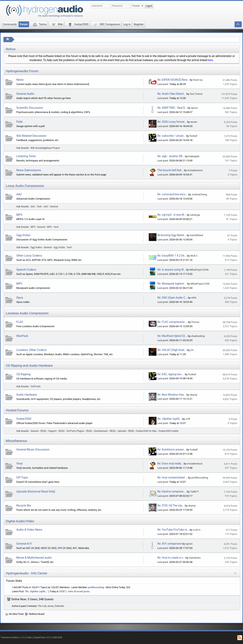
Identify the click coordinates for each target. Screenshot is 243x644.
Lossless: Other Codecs (31, 350)
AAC (19, 194)
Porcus (195, 322)
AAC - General (51, 207)
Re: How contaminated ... (173, 478)
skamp (194, 395)
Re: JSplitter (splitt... (170, 419)
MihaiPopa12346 (199, 270)
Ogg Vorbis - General (41, 247)
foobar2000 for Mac (146, 431)
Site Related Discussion (31, 136)
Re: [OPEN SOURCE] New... (173, 80)
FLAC (20, 322)
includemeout (195, 170)
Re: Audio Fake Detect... (172, 94)
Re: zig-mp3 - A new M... (172, 215)
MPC (19, 284)
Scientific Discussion (30, 108)
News (20, 80)
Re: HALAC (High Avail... (172, 350)
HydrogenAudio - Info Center (27, 573)
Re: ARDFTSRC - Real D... (172, 108)
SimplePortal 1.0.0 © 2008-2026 (48, 637)
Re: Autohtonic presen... (172, 449)
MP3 (19, 215)
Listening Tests (26, 156)
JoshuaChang (199, 194)
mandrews (195, 558)
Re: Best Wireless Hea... (172, 395)
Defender (59, 606)
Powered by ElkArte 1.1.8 (12, 637)
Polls (20, 122)
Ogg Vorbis (23, 235)
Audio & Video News (29, 530)
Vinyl (19, 464)
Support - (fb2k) (57, 431)
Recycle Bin (24, 506)
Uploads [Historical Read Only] (36, 492)
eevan (194, 122)
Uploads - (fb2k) (126, 431)
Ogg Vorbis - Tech (63, 247)
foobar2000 (24, 419)
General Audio (25, 94)
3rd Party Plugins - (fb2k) (79, 431)
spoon (194, 108)
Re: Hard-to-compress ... (172, 492)
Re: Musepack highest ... (172, 284)
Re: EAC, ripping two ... (171, 374)
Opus (20, 298)
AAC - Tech (36, 207)
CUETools (36, 386)
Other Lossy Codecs (29, 256)
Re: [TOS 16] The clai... (171, 506)
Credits (29, 637)
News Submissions (29, 170)
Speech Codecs (26, 270)
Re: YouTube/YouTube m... (173, 530)
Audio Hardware (27, 395)
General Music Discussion (33, 449)
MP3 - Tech (53, 227)
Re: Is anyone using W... (172, 270)
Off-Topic (22, 478)
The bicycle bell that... (170, 170)
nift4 (194, 298)
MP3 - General (38, 227)
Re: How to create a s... (171, 558)
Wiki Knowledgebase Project (45, 148)
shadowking (198, 336)
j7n (192, 350)
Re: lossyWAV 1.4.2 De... (172, 256)
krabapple (194, 156)
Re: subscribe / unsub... (172, 136)
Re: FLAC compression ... (173, 322)
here (210, 60)
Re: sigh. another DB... (171, 156)
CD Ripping (23, 374)
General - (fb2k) (38, 431)
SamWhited (196, 235)
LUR (188, 419)
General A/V (24, 544)
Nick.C (194, 256)
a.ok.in (197, 530)
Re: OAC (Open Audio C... (172, 298)
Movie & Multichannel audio (34, 558)
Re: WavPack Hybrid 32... (172, 336)
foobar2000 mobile (168, 431)
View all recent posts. (79, 591)
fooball (193, 136)
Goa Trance (196, 94)
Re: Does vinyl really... (170, 464)
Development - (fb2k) (105, 431)
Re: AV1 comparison (170, 544)
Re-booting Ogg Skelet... (172, 235)
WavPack (22, 336)
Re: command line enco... (173, 194)
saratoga (195, 215)
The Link (42, 606)
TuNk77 (194, 492)
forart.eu (198, 80)
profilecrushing (200, 478)
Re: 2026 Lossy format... (172, 122)
